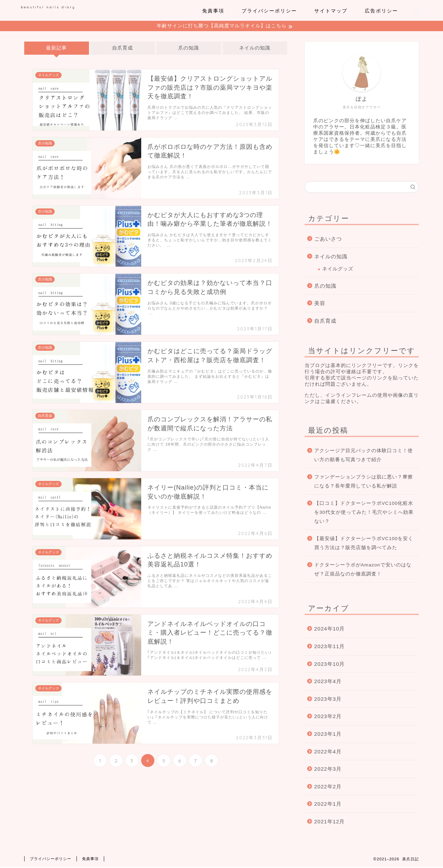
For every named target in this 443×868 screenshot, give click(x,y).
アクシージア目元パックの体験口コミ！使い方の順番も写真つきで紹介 (364, 456)
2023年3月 (328, 700)
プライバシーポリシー (269, 11)
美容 (320, 304)
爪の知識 (189, 49)
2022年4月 (328, 753)
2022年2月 (328, 788)
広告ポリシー (381, 11)
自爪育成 (123, 49)
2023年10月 (330, 665)
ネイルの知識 (255, 49)
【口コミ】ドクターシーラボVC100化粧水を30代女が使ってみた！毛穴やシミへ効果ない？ (364, 513)
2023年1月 (328, 735)
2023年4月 (328, 682)
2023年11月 (330, 647)
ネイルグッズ (338, 270)
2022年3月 (328, 770)
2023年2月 (328, 717)
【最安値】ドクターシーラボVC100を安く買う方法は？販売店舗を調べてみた (364, 544)
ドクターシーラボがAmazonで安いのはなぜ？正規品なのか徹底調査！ (363, 570)
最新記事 (56, 49)
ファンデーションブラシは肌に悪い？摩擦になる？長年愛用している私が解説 (364, 482)
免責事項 (213, 11)
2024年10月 (330, 630)
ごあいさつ (328, 240)
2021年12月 (330, 822)
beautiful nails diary (48, 7)
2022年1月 (328, 805)
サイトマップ (331, 11)
